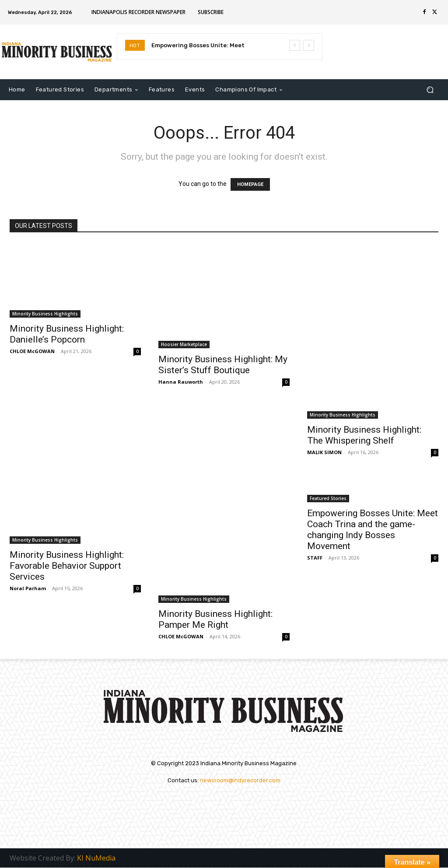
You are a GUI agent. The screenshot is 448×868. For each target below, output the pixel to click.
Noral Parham (28, 588)
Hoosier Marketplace (184, 344)
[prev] (295, 45)
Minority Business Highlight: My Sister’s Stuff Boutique (223, 365)
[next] (309, 45)
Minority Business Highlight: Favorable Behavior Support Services (67, 566)
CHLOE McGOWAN (32, 351)
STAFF (315, 558)
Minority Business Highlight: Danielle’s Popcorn (67, 334)
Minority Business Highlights (45, 314)
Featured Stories (328, 498)
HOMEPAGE (250, 184)
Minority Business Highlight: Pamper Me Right (215, 619)
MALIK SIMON (324, 452)
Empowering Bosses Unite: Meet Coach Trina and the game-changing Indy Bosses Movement (373, 530)
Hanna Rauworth (181, 382)
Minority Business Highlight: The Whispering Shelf (364, 435)
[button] (430, 90)
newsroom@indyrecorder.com (240, 780)
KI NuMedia (96, 858)
